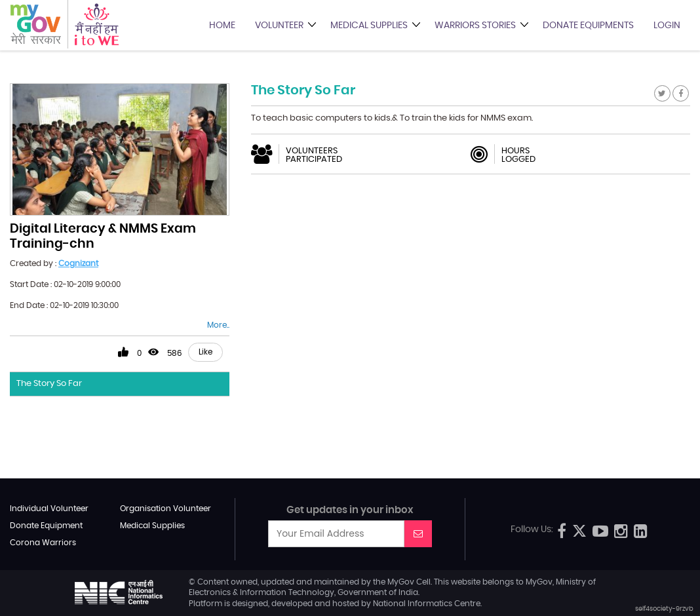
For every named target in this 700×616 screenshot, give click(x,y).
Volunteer (279, 26)
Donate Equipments (588, 26)
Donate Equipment (46, 526)
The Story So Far (49, 384)
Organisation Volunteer (165, 509)
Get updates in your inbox (350, 510)
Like (205, 352)
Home (222, 26)
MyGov (401, 582)
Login (667, 26)
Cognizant (78, 263)
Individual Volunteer (49, 509)
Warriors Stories (475, 26)
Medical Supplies (369, 26)
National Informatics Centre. (427, 604)
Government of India (378, 592)
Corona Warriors (43, 543)
